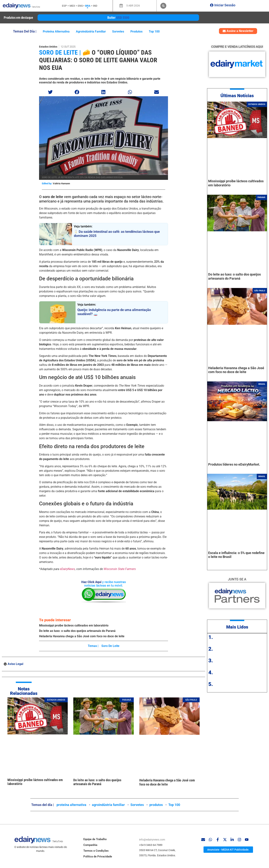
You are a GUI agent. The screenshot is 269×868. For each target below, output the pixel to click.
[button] (163, 6)
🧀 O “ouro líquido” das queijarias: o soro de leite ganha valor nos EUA (98, 60)
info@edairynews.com (152, 840)
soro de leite (110, 646)
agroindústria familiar (91, 31)
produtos (136, 31)
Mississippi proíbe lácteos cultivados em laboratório (74, 625)
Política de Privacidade (98, 856)
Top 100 (154, 31)
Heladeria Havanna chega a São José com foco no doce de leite (82, 636)
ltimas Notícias (239, 96)
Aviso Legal (15, 664)
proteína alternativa (56, 31)
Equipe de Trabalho (95, 839)
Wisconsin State (114, 569)
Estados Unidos (48, 47)
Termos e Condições (96, 851)
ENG (80, 6)
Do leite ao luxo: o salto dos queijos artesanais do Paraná (77, 631)
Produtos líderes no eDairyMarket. (234, 464)
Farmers (131, 569)
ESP (64, 6)
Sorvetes (118, 31)
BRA (88, 6)
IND (95, 6)
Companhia (90, 845)
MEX (72, 6)
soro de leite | (60, 52)
